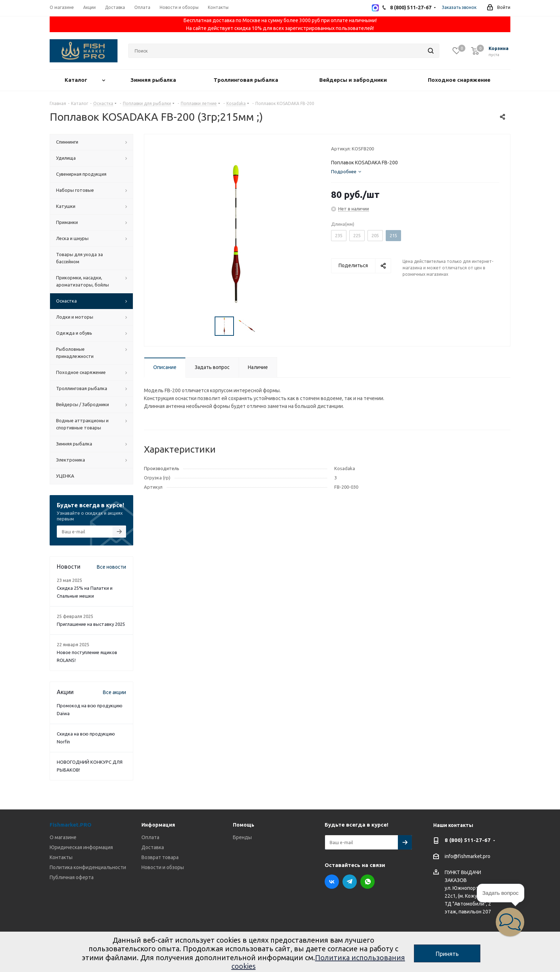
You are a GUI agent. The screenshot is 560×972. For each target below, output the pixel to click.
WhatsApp (367, 882)
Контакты (61, 857)
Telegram (350, 882)
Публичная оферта (72, 877)
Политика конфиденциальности (88, 867)
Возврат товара (160, 857)
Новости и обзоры (163, 867)
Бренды (242, 837)
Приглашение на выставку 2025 (91, 624)
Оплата (150, 837)
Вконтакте (332, 882)
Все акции (114, 692)
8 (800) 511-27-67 (468, 840)
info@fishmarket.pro (467, 857)
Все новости (111, 567)
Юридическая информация (81, 847)
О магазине (63, 837)
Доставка (153, 847)
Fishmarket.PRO (71, 825)
